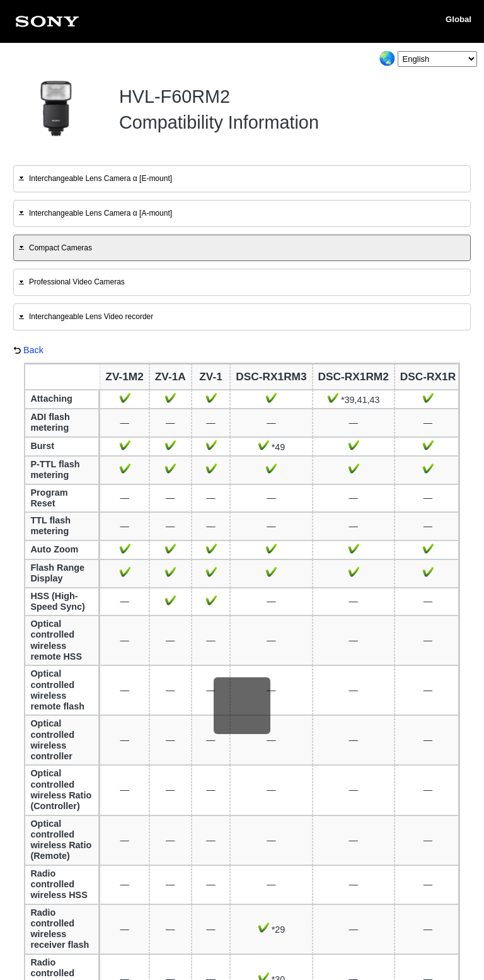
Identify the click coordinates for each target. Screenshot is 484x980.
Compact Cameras (60, 248)
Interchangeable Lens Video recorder (91, 317)
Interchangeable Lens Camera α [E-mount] (101, 178)
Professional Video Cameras (77, 282)
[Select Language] (437, 59)
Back (33, 350)
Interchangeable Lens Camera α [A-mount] (101, 213)
